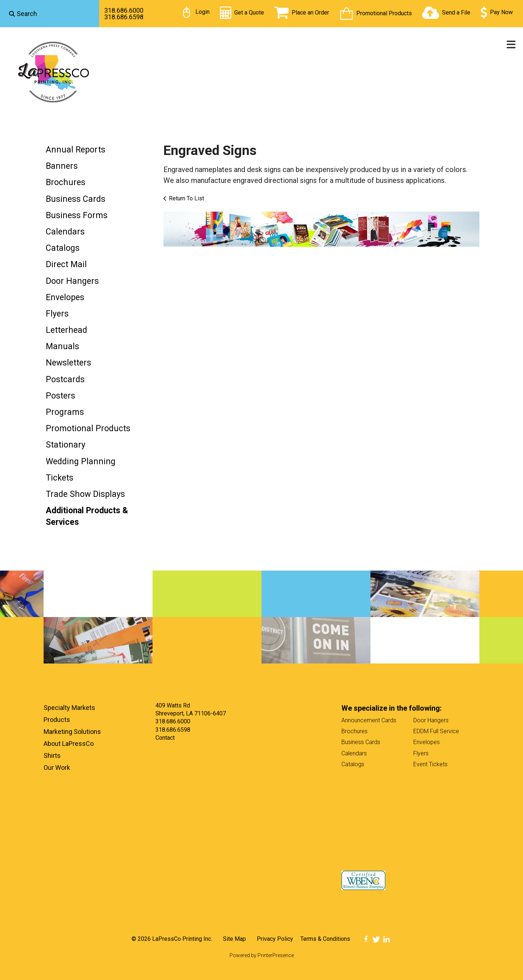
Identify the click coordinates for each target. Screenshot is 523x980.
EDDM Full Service (436, 731)
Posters (60, 396)
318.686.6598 (124, 17)
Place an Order (310, 13)
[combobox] (50, 14)
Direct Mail (66, 264)
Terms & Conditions (325, 939)
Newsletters (68, 363)
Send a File (456, 13)
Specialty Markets (69, 708)
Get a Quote (249, 13)
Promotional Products (384, 13)
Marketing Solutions (72, 732)
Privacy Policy (275, 939)
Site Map (234, 939)
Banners (62, 166)
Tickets (60, 478)
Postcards (65, 379)
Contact (165, 738)
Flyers (57, 314)
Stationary (66, 445)
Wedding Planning (81, 462)
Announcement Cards (369, 720)
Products (57, 720)
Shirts (52, 756)
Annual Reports (76, 150)
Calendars (65, 232)
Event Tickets (430, 764)
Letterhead (66, 330)
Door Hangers (72, 281)
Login (202, 12)
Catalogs (63, 248)
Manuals (62, 346)
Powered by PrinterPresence (262, 955)
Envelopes (65, 297)
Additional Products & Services (87, 516)
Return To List (187, 198)
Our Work (57, 767)
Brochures (66, 182)
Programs (65, 412)
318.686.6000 (124, 10)
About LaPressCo (69, 744)
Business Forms (77, 215)
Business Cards (76, 199)
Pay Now (501, 12)
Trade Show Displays (85, 494)
